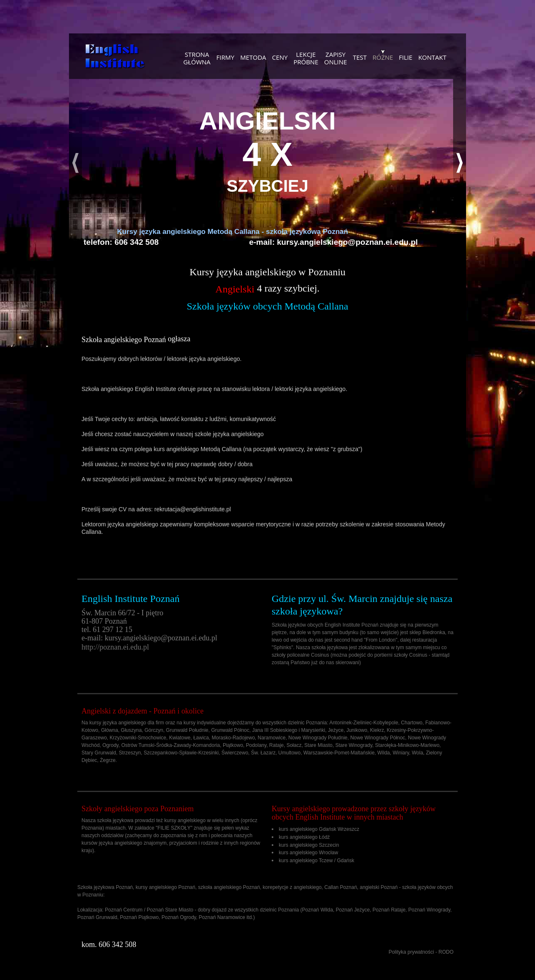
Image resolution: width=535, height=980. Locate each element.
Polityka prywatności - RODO (421, 952)
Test (360, 57)
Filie (405, 57)
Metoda (253, 57)
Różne (383, 57)
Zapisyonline (336, 58)
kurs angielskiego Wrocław (308, 853)
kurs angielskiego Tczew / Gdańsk (317, 861)
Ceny (280, 57)
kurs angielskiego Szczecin (309, 845)
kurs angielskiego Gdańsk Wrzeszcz (319, 829)
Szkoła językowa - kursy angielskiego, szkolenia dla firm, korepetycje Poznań (115, 56)
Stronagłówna (197, 58)
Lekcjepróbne (306, 58)
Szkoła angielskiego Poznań (124, 340)
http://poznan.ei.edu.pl (115, 647)
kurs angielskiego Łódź (304, 837)
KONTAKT (432, 57)
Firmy (225, 57)
